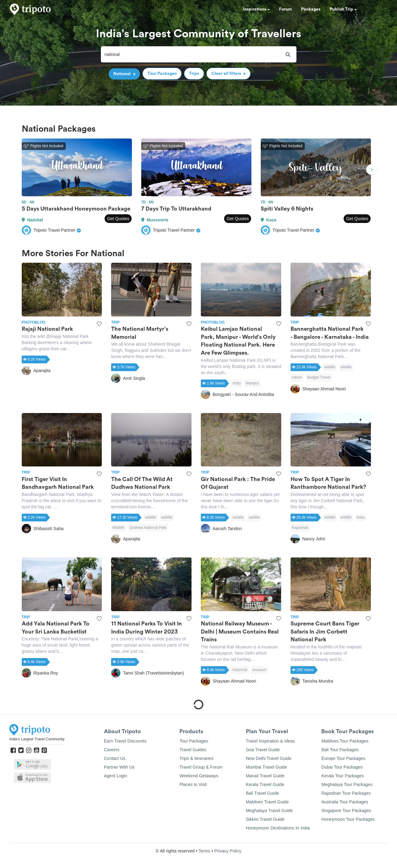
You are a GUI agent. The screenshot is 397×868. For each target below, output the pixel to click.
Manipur (252, 383)
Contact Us (115, 758)
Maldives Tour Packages (345, 741)
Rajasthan (300, 528)
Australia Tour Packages (345, 802)
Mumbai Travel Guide (266, 767)
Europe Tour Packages (343, 758)
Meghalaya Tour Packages (347, 784)
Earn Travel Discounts (125, 741)
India (237, 383)
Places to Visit (193, 784)
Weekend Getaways (199, 776)
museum (259, 670)
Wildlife (118, 528)
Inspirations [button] (256, 9)
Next (372, 170)
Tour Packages (194, 741)
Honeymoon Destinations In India (278, 828)
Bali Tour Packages (340, 750)
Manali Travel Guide (265, 776)
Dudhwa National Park (148, 528)
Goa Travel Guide (263, 750)
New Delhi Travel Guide (269, 758)
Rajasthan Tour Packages (346, 793)
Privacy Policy (228, 851)
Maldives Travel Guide (267, 802)
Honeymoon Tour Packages (348, 819)
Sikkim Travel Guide (265, 819)
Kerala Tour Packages (343, 776)
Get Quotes (118, 219)
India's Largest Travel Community (37, 739)
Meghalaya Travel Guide (269, 811)
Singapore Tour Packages (346, 811)
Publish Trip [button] (343, 9)
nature (297, 377)
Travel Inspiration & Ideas (270, 741)
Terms (204, 851)
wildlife (330, 367)
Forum (285, 9)
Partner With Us (119, 767)
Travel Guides (193, 750)
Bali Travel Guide (262, 793)
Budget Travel (319, 377)
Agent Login (116, 776)
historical (240, 670)
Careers (112, 750)
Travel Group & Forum (201, 767)
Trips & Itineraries (196, 758)
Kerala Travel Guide (265, 784)
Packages (311, 9)
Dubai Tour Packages (342, 767)
